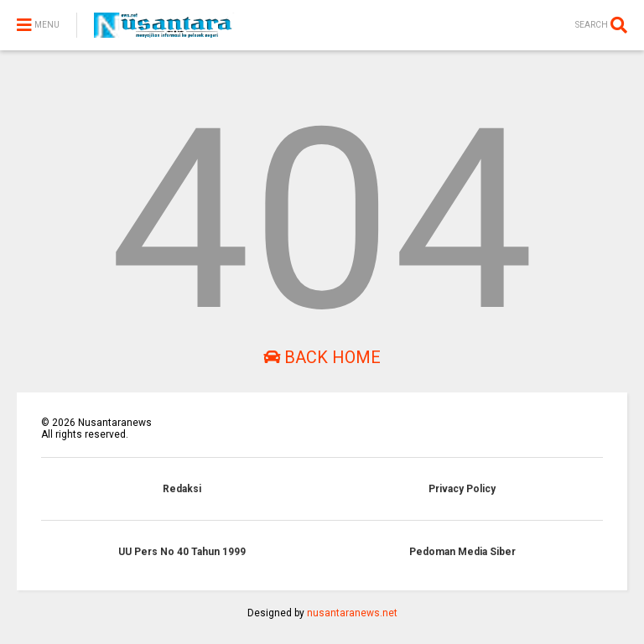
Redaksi (182, 489)
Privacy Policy (462, 489)
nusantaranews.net (352, 613)
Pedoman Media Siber (462, 552)
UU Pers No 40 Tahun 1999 (182, 552)
